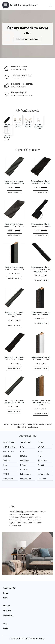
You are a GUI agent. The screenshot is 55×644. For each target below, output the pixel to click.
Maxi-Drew (25, 461)
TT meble (42, 470)
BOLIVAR (24, 470)
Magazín (6, 606)
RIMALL (24, 465)
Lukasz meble (26, 474)
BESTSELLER (8, 452)
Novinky (6, 593)
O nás (6, 624)
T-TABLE (6, 474)
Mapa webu (8, 611)
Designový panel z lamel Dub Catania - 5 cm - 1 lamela (41, 403)
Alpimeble (42, 465)
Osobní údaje (8, 616)
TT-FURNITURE (9, 447)
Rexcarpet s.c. (8, 479)
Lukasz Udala (26, 479)
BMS (22, 447)
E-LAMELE (42, 479)
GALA (5, 470)
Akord (40, 456)
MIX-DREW (7, 456)
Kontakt (6, 628)
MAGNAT (24, 456)
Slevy (5, 598)
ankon (41, 442)
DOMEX (41, 447)
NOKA (23, 452)
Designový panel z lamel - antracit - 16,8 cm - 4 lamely (14, 314)
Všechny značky (9, 588)
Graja (5, 465)
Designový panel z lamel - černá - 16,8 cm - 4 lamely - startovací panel (41, 269)
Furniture (6, 461)
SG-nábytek (43, 461)
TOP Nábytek (26, 442)
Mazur (41, 452)
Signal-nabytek (8, 442)
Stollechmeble (44, 474)
